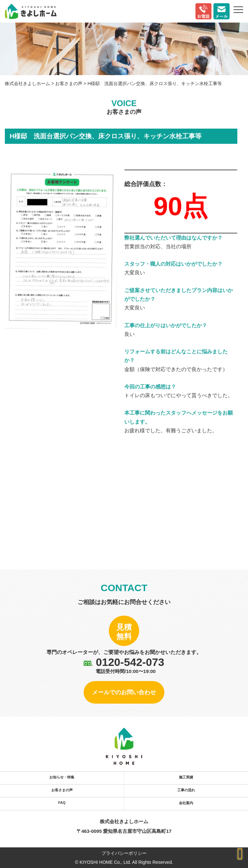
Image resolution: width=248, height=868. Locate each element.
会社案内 (186, 803)
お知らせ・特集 (62, 777)
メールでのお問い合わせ (124, 692)
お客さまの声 (62, 790)
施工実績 (186, 777)
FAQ (62, 803)
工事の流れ (186, 790)
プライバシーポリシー (124, 853)
